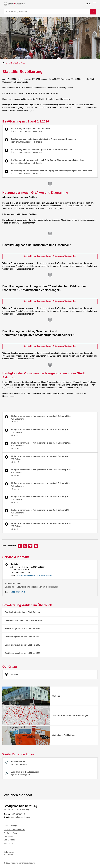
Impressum (9, 855)
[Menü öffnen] (91, 4)
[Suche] (47, 12)
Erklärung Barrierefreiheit (14, 829)
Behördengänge (11, 833)
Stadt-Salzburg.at (16, 63)
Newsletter (8, 836)
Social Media (9, 840)
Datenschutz (9, 852)
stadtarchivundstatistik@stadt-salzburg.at (34, 575)
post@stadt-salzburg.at (21, 817)
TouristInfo (8, 844)
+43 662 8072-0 (18, 814)
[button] (20, 546)
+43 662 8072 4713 (17, 592)
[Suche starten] (93, 12)
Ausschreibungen (11, 826)
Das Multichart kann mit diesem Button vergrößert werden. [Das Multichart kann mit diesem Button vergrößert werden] (50, 256)
